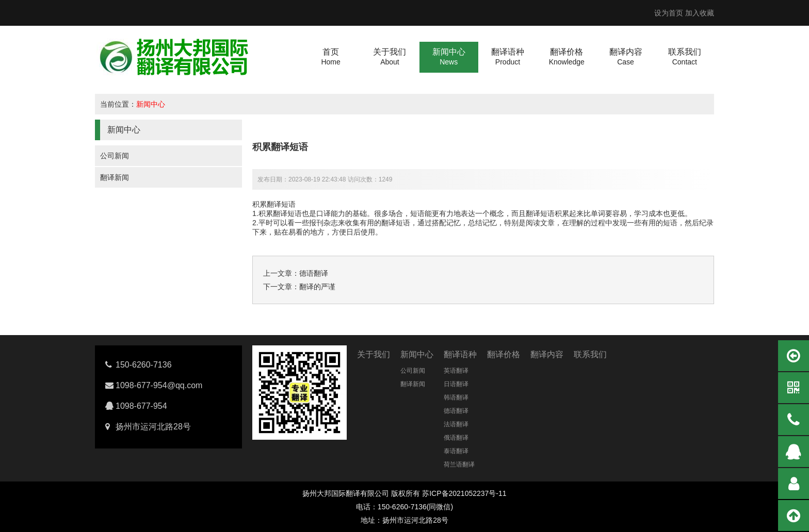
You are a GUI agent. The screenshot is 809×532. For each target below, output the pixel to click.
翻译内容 (547, 354)
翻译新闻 (115, 177)
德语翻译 (314, 273)
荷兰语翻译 (459, 464)
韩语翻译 (456, 397)
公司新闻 (115, 156)
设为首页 (669, 13)
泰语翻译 (456, 451)
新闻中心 (151, 104)
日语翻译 (456, 384)
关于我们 (374, 354)
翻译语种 (460, 354)
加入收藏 (700, 13)
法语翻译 (456, 424)
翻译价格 (504, 354)
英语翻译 (456, 371)
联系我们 (590, 354)
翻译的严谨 (317, 287)
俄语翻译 (456, 438)
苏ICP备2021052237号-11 (464, 493)
